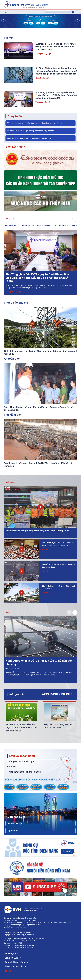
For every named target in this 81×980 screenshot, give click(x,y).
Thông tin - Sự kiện (43, 54)
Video (10, 482)
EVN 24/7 (9, 535)
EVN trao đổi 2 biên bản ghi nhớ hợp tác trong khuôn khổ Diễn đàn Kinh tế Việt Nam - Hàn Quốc (56, 47)
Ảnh (9, 612)
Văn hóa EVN (16, 817)
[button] (78, 22)
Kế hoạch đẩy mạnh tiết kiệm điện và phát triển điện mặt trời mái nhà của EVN (21, 728)
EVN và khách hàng (22, 756)
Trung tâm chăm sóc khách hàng (24, 772)
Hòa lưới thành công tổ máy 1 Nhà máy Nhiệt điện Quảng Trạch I (38, 531)
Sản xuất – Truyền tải (61, 225)
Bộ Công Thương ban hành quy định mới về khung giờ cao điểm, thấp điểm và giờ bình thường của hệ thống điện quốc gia (56, 71)
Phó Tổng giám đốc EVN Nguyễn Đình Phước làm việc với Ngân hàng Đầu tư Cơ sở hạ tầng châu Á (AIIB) (56, 95)
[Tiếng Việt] (26, 5)
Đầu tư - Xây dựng (44, 225)
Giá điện (11, 767)
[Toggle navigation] (6, 12)
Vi (73, 12)
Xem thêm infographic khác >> (58, 694)
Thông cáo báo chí (16, 303)
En (76, 12)
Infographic (17, 694)
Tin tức (10, 219)
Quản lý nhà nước (43, 78)
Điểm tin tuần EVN (27, 225)
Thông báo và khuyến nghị (21, 761)
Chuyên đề (15, 116)
